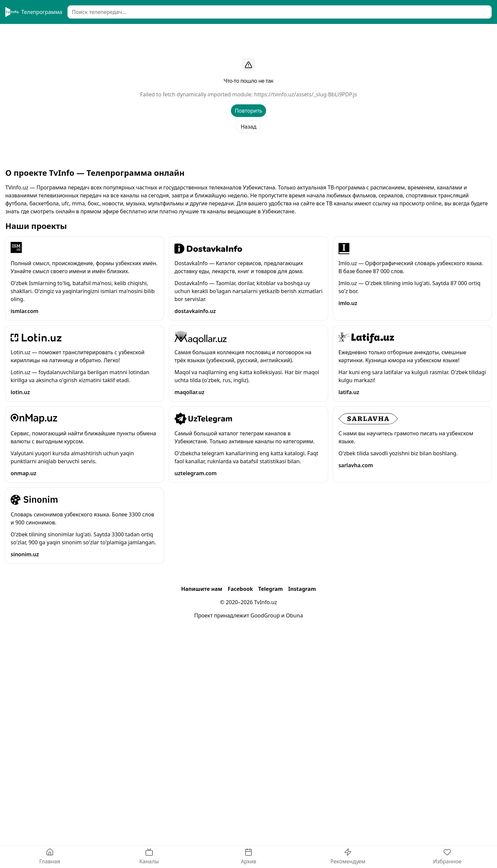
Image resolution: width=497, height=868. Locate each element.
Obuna (295, 615)
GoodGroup (265, 615)
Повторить (249, 111)
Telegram (270, 589)
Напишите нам (202, 589)
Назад (248, 127)
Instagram (302, 589)
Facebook (240, 589)
